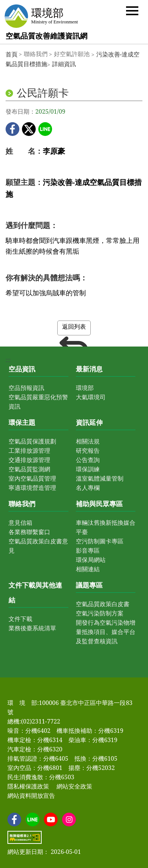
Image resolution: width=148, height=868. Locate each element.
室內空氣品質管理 (32, 478)
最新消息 (89, 369)
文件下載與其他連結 (35, 592)
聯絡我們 (22, 504)
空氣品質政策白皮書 (103, 604)
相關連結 (88, 569)
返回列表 (74, 329)
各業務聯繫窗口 (29, 532)
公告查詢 (88, 460)
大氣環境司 (91, 397)
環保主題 (22, 422)
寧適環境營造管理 (32, 488)
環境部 (85, 388)
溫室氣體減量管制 (100, 478)
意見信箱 (20, 523)
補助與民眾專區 (99, 504)
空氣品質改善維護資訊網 (46, 36)
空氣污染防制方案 (100, 613)
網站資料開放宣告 (31, 796)
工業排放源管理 (29, 451)
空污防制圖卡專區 (100, 541)
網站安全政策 (74, 786)
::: (8, 360)
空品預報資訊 (26, 388)
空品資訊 (22, 369)
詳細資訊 (64, 64)
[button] (132, 10)
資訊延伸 (89, 422)
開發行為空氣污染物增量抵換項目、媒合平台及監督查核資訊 (106, 632)
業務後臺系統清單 (32, 628)
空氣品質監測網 (29, 469)
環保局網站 (91, 560)
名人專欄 (88, 488)
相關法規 (88, 441)
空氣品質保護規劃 (32, 441)
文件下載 (20, 619)
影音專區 (88, 550)
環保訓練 (88, 469)
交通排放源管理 (29, 460)
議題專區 (89, 585)
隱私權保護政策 (28, 786)
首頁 (12, 54)
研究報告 (88, 451)
